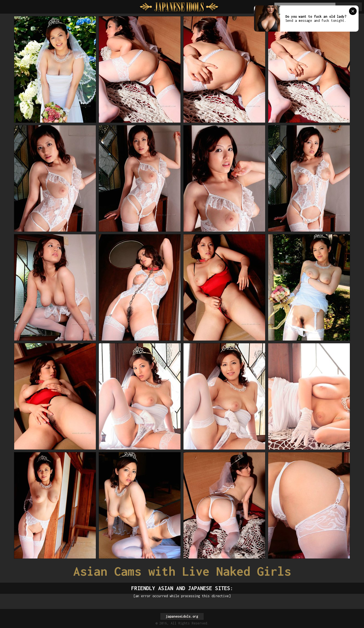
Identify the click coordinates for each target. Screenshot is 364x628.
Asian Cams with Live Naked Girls (182, 571)
